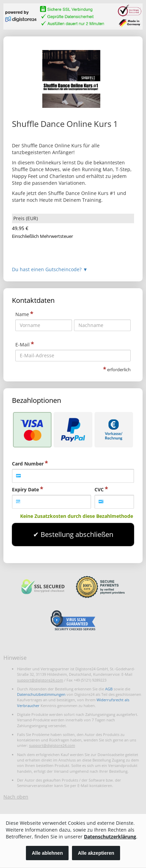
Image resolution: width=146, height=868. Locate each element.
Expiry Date (25, 489)
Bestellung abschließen (77, 534)
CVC (99, 489)
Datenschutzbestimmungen (41, 694)
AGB (109, 689)
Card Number (28, 464)
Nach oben (16, 797)
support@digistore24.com (40, 680)
